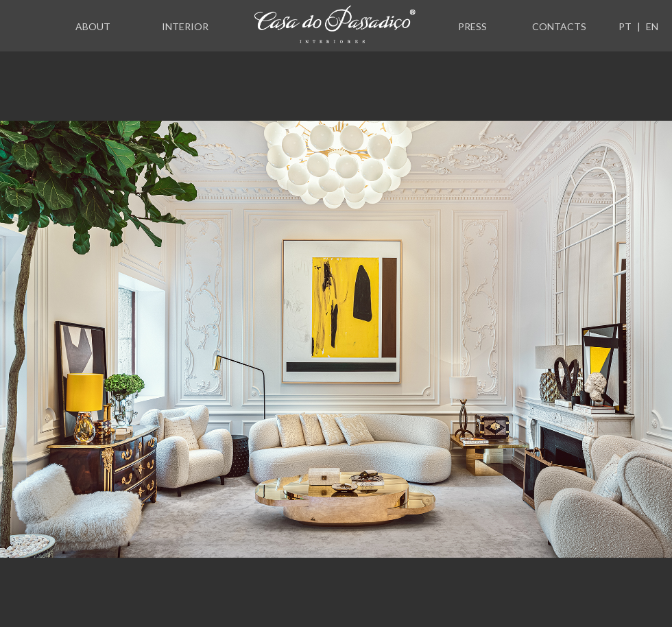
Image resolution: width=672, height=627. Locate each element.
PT (625, 26)
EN (652, 26)
